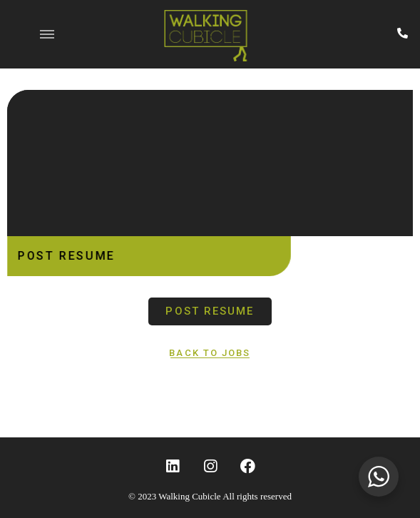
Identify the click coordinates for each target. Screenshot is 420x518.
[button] (210, 311)
